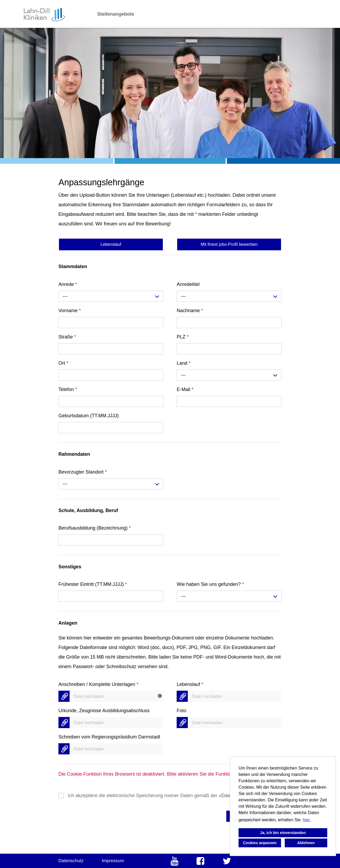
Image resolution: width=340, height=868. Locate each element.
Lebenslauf (190, 684)
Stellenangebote (116, 14)
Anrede (68, 284)
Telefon (68, 389)
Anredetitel (188, 284)
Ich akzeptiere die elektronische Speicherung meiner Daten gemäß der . (170, 796)
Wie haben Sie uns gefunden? (210, 584)
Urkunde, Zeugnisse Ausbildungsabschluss (104, 711)
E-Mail (185, 389)
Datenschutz (71, 861)
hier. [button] (307, 820)
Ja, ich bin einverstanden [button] (283, 833)
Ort (63, 363)
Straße (67, 337)
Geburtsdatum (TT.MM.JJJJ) (89, 416)
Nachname (190, 311)
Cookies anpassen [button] (260, 843)
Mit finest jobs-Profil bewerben (229, 244)
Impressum (113, 861)
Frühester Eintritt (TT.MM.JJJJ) (93, 584)
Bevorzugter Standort (83, 472)
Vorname (70, 311)
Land (184, 363)
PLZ (183, 337)
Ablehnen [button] (306, 843)
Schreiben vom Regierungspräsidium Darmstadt (109, 737)
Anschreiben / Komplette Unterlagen (98, 684)
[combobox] (111, 296)
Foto (181, 711)
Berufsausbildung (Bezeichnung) (95, 528)
